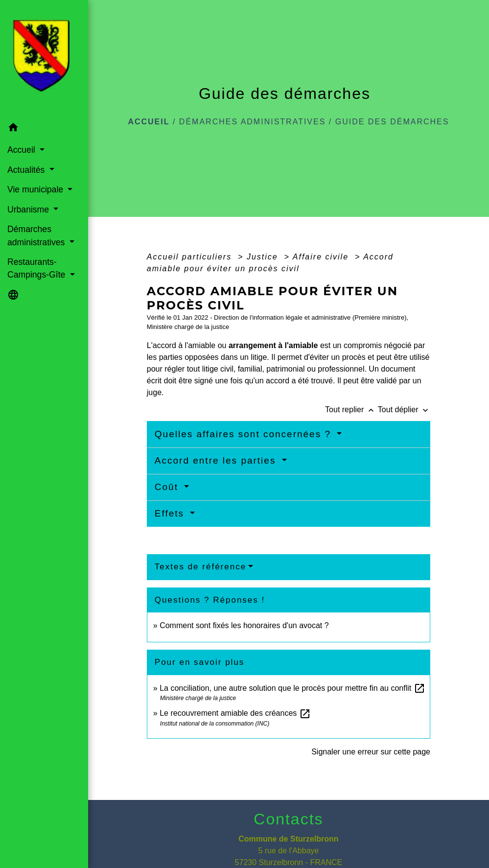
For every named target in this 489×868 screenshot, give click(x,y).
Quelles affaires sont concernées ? (245, 434)
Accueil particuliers (191, 257)
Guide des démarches (392, 122)
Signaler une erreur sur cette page (371, 752)
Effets (171, 513)
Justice (264, 257)
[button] (44, 129)
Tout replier (351, 410)
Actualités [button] (27, 170)
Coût (168, 487)
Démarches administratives (253, 122)
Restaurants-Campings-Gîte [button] (37, 268)
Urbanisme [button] (29, 210)
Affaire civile (322, 257)
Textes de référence (200, 567)
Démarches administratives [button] (37, 235)
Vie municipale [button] (36, 189)
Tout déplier (404, 410)
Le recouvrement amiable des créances (235, 713)
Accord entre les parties (217, 460)
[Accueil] (44, 59)
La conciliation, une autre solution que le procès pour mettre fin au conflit (292, 688)
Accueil (149, 122)
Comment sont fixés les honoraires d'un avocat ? (244, 625)
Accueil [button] (23, 150)
